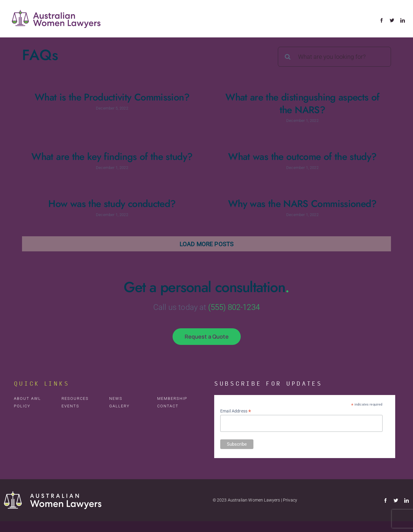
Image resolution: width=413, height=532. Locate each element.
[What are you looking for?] (334, 57)
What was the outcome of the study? (295, 158)
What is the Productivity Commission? (112, 97)
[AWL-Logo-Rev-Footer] (53, 495)
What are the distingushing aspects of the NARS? (299, 104)
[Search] (288, 57)
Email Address (236, 412)
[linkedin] (403, 20)
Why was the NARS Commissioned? (304, 203)
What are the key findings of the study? (121, 155)
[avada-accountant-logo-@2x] (57, 6)
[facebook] (381, 20)
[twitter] (392, 20)
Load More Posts (206, 245)
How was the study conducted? (116, 203)
